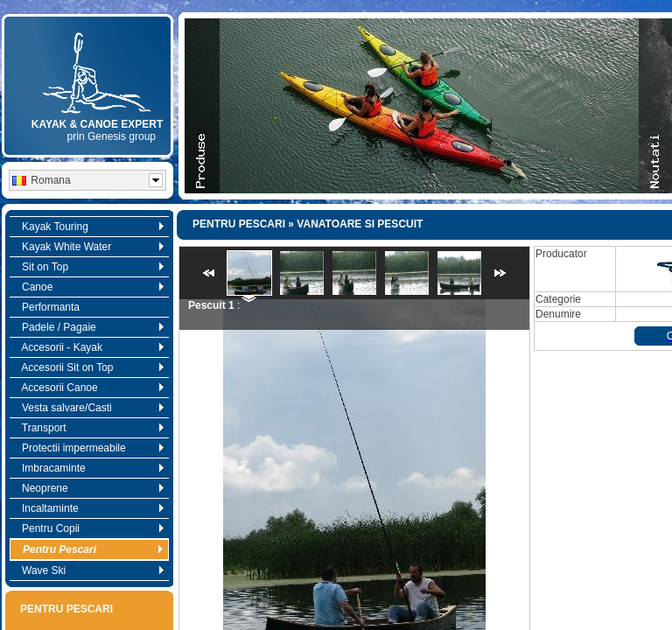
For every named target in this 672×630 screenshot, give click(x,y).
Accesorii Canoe (89, 388)
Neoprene (89, 488)
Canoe (89, 287)
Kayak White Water (89, 247)
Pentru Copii (89, 528)
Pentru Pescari (89, 549)
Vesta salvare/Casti (89, 408)
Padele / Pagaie (89, 327)
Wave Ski (89, 570)
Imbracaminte (89, 468)
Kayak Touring (89, 227)
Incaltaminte (89, 508)
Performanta (46, 307)
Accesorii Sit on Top (89, 367)
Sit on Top (89, 267)
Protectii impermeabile (89, 448)
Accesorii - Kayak (89, 347)
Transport (89, 428)
